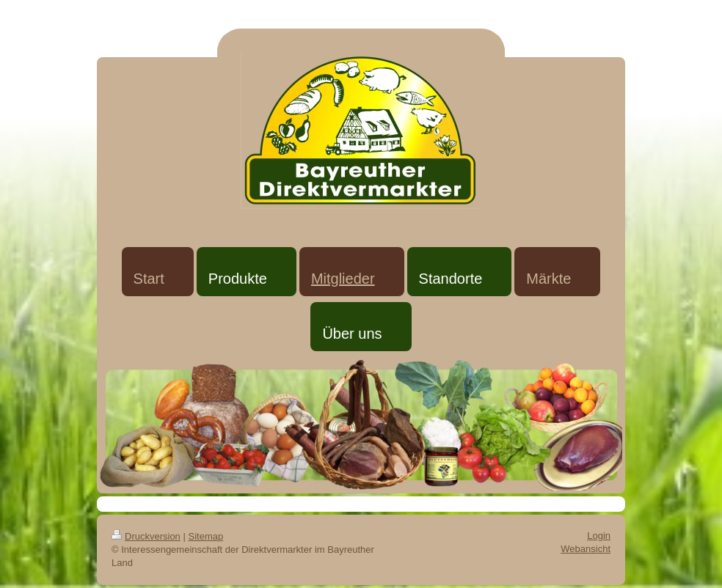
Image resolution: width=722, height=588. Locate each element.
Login (599, 536)
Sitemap (206, 536)
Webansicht (586, 549)
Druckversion (146, 536)
